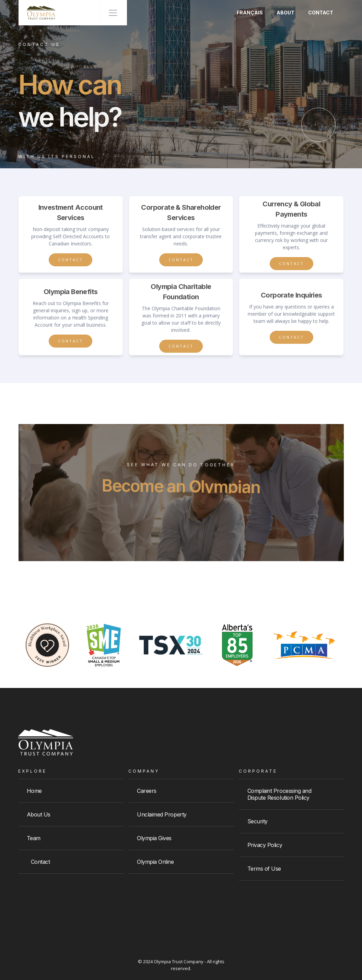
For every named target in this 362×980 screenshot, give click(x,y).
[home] (37, 13)
